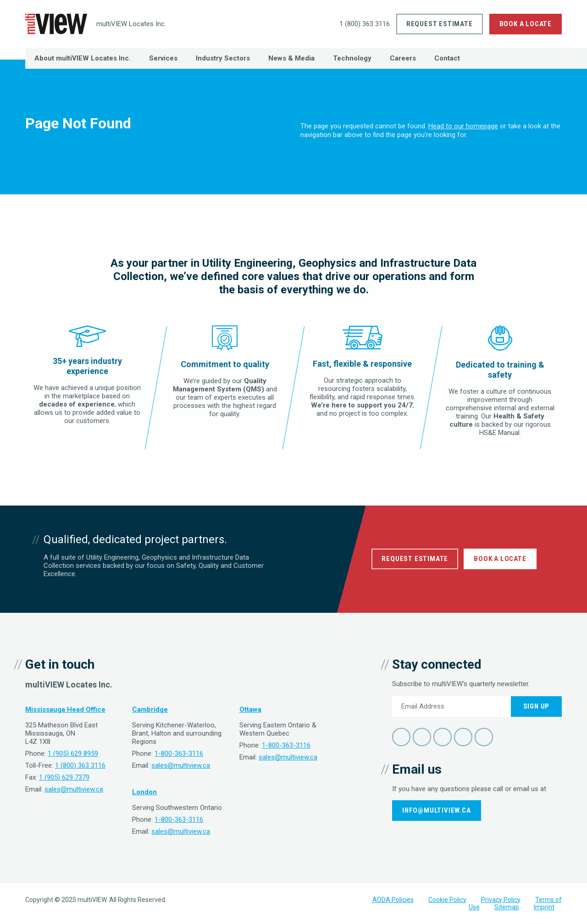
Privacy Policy (501, 900)
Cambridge (150, 709)
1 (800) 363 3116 (358, 24)
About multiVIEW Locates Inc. (83, 58)
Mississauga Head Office (65, 709)
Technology (352, 58)
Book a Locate (526, 24)
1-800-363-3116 (179, 753)
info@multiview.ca (437, 810)
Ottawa (250, 709)
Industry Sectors (223, 58)
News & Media (291, 58)
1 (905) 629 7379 (64, 777)
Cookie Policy (447, 900)
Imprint (544, 907)
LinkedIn (443, 737)
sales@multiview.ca (74, 789)
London (144, 792)
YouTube (463, 737)
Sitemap (507, 907)
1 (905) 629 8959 (73, 753)
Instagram (484, 737)
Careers (403, 58)
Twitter (422, 737)
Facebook (401, 737)
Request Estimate (440, 24)
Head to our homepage (463, 126)
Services (163, 58)
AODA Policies (393, 900)
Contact (447, 58)
